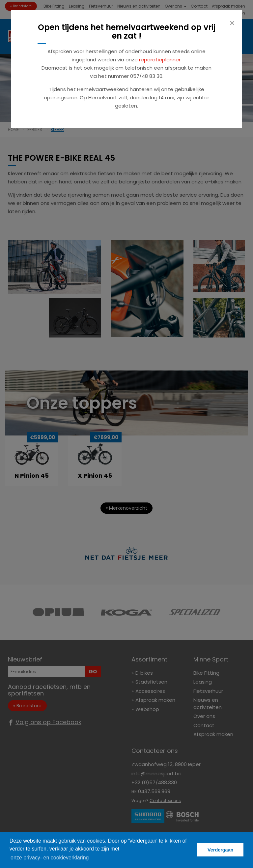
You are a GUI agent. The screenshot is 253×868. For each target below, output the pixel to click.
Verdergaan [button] (220, 850)
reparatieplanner (160, 60)
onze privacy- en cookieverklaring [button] (50, 858)
